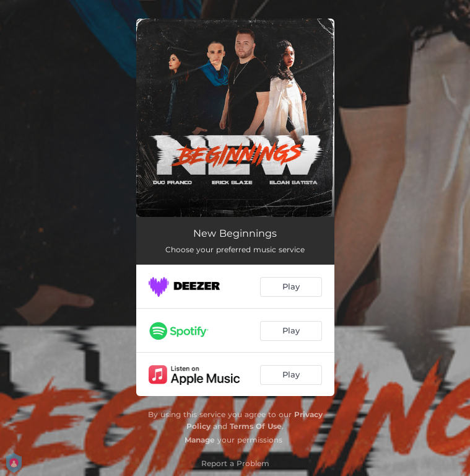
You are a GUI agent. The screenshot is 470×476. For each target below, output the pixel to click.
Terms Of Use (256, 426)
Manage (200, 440)
